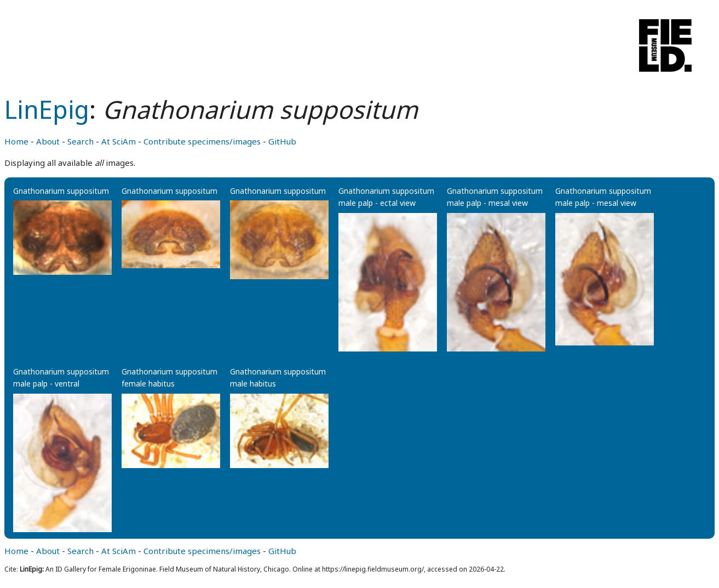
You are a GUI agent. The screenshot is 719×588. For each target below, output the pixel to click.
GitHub (282, 141)
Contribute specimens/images (202, 141)
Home (16, 141)
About (48, 141)
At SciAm (119, 141)
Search (80, 141)
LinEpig (47, 109)
